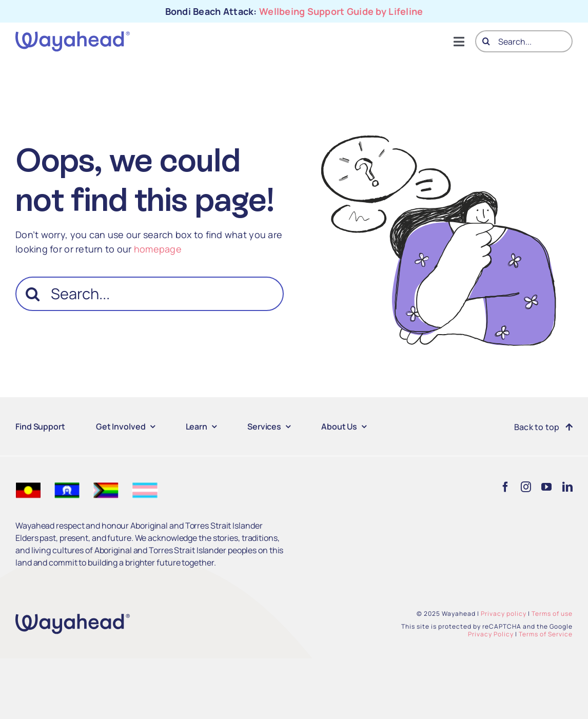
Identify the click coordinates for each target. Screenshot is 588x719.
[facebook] (505, 487)
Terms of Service (546, 634)
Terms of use (552, 614)
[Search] (486, 41)
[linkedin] (567, 487)
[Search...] (524, 41)
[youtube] (546, 487)
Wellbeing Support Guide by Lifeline (341, 11)
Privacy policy (504, 614)
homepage (158, 249)
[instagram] (526, 487)
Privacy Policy (491, 634)
